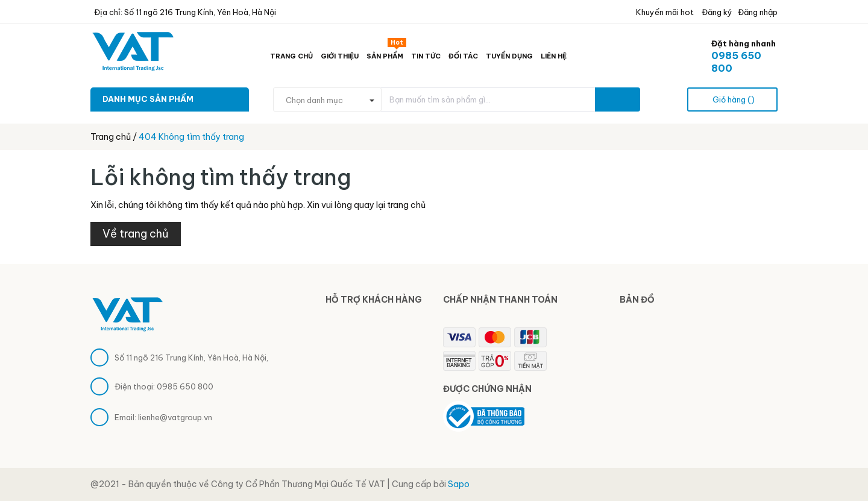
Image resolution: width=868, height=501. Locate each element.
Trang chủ (291, 56)
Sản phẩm (386, 54)
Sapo (459, 484)
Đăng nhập (758, 12)
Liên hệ (554, 56)
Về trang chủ (136, 234)
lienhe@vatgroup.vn (175, 417)
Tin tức (426, 56)
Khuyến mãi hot (664, 12)
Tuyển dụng (509, 56)
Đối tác (463, 56)
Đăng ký (716, 12)
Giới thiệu (340, 56)
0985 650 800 (185, 386)
